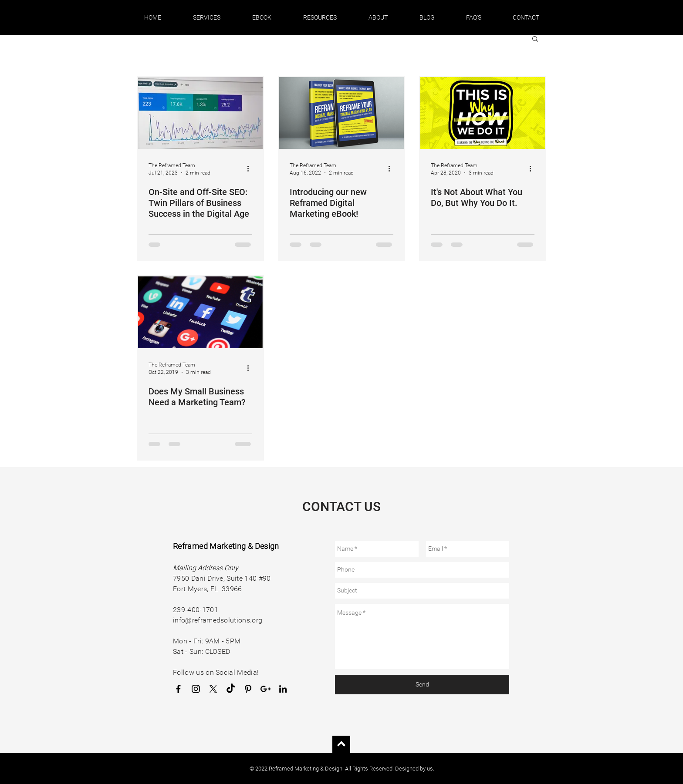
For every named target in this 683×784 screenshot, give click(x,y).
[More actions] (251, 168)
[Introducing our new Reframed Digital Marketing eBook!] (341, 113)
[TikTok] (231, 689)
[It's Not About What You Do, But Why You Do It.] (483, 113)
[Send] (422, 685)
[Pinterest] (248, 689)
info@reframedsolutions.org (218, 620)
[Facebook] (178, 689)
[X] (213, 689)
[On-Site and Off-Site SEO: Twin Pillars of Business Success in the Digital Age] (200, 113)
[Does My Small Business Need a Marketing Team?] (200, 312)
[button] (206, 17)
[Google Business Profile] (265, 689)
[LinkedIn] (283, 689)
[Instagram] (196, 689)
